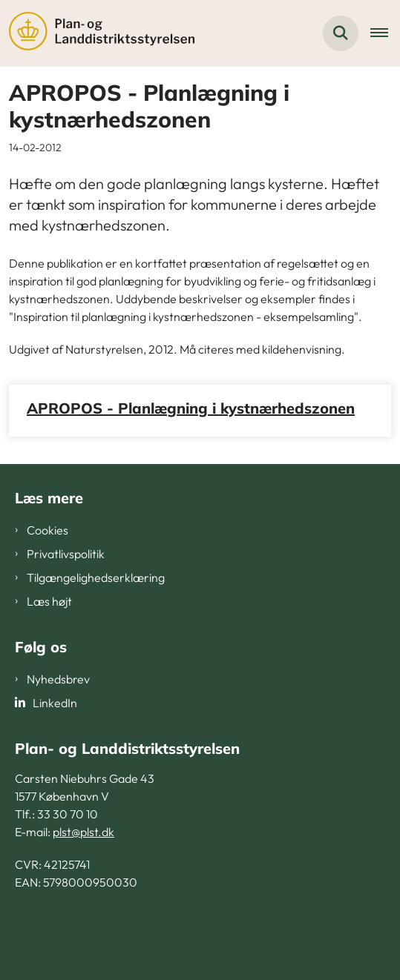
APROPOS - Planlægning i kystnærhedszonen (191, 408)
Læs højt (49, 601)
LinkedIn (55, 703)
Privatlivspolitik (66, 554)
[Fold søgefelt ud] (341, 33)
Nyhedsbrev (58, 679)
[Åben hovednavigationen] (385, 33)
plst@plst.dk (83, 832)
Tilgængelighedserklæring (96, 577)
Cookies (47, 530)
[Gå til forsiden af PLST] (97, 33)
